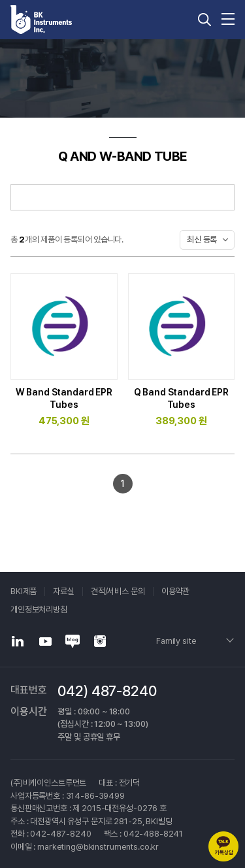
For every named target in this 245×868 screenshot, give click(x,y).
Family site (176, 641)
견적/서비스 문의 (118, 591)
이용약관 (175, 591)
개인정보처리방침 (39, 609)
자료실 (64, 591)
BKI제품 (24, 591)
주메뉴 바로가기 (0, 0)
